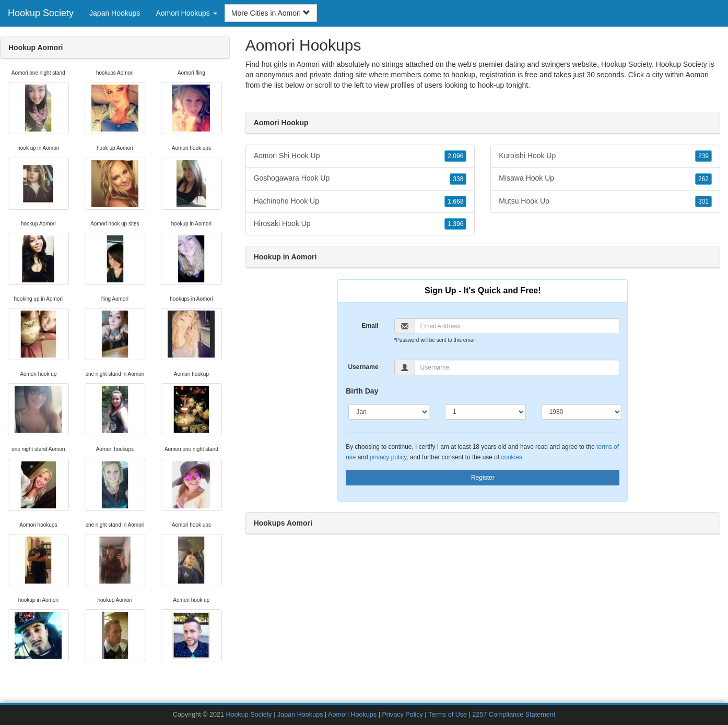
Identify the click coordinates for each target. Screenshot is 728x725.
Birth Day (362, 391)
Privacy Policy (402, 715)
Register (483, 478)
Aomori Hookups (352, 715)
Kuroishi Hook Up (605, 156)
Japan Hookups (115, 13)
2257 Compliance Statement (514, 715)
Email (370, 326)
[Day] (485, 412)
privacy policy (388, 457)
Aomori (697, 75)
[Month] (389, 412)
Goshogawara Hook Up (360, 179)
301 (703, 201)
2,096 (455, 156)
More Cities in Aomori (271, 13)
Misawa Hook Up (605, 179)
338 (458, 179)
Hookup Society (41, 13)
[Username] (517, 367)
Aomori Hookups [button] (186, 13)
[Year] (582, 412)
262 (703, 179)
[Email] (517, 326)
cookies (511, 457)
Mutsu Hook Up (605, 201)
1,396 (455, 224)
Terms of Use (448, 715)
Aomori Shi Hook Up (360, 156)
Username (363, 367)
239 (703, 156)
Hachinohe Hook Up (360, 201)
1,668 (455, 201)
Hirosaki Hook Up (360, 224)
